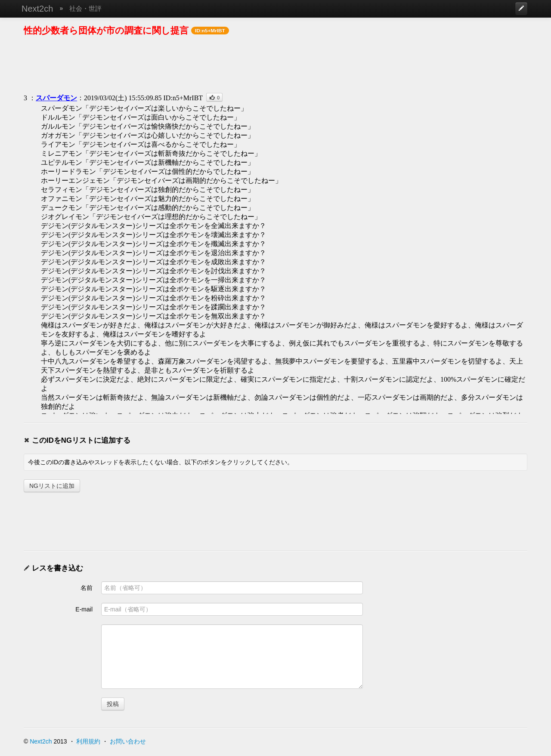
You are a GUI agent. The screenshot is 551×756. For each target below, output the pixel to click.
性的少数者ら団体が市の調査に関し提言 (106, 30)
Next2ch (37, 9)
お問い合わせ (128, 741)
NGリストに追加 (52, 486)
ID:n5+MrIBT (183, 98)
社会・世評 (85, 8)
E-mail (84, 609)
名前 (87, 588)
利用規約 (88, 741)
